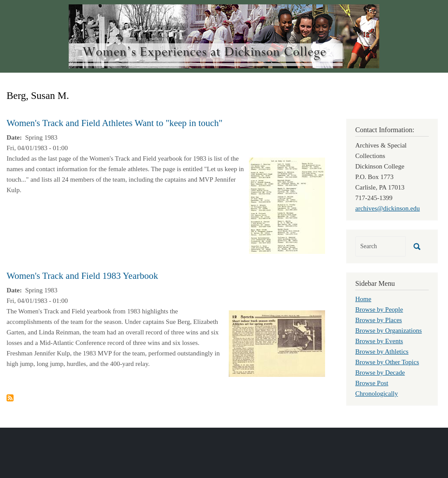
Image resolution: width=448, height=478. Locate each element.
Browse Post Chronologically (377, 388)
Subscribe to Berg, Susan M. (10, 398)
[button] (287, 205)
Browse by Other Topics (387, 362)
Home (363, 299)
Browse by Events (379, 341)
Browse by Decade (380, 373)
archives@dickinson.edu (388, 208)
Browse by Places (379, 320)
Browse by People (379, 309)
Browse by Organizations (388, 330)
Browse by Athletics (382, 351)
